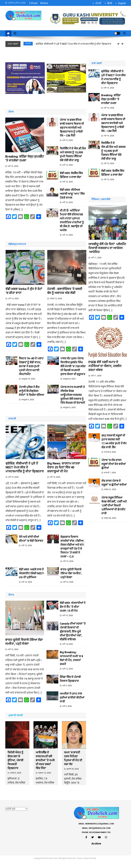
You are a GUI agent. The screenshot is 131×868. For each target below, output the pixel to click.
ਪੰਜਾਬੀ (98, 3)
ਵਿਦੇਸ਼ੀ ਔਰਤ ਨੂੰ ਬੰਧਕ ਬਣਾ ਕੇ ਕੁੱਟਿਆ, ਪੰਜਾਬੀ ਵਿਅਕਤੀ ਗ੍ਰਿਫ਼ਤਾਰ (15, 767)
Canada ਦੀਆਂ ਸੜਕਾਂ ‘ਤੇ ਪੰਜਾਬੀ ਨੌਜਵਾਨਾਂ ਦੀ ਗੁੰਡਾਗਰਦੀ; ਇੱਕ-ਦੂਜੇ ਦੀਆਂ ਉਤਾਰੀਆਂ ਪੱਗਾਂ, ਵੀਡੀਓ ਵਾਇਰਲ (73, 638)
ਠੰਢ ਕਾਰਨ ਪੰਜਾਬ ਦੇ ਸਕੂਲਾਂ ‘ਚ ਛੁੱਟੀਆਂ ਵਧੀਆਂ (114, 489)
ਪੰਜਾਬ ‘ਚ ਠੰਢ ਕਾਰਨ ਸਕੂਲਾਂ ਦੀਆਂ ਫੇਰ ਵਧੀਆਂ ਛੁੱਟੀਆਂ (114, 470)
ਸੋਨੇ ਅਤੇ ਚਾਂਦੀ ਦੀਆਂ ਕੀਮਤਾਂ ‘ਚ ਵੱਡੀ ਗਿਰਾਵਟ (31, 545)
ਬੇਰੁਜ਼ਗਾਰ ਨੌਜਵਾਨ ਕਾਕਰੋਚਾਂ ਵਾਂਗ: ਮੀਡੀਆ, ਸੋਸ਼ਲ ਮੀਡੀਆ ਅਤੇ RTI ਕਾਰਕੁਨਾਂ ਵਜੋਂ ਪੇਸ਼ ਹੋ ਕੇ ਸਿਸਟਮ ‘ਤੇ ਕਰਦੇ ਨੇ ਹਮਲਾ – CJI (72, 553)
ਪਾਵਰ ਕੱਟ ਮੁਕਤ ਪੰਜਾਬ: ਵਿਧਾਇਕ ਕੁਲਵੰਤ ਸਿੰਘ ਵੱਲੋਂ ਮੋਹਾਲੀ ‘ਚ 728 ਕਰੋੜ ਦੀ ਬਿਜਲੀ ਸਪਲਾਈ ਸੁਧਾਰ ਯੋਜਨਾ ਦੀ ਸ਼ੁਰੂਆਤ (73, 369)
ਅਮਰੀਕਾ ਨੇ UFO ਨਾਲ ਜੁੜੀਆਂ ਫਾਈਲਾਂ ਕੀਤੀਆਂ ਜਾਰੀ (72, 704)
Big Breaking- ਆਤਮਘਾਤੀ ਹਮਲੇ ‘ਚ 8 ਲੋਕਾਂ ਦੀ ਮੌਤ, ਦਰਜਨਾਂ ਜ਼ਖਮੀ (71, 664)
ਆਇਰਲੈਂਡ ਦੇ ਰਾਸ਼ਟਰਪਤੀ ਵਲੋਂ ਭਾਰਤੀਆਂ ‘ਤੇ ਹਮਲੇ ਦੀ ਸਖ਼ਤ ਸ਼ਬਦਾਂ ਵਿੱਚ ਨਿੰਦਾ (45, 767)
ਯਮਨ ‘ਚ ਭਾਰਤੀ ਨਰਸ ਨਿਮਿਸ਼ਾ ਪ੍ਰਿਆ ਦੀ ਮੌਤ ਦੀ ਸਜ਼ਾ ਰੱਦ (73, 765)
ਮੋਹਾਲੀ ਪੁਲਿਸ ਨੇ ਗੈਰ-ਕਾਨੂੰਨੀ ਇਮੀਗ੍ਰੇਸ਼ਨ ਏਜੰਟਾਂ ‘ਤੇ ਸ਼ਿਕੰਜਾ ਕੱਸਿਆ (32, 394)
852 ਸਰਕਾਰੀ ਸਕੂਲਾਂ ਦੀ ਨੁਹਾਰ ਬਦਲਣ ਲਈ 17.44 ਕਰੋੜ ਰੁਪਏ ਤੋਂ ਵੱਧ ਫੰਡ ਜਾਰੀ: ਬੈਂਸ (114, 448)
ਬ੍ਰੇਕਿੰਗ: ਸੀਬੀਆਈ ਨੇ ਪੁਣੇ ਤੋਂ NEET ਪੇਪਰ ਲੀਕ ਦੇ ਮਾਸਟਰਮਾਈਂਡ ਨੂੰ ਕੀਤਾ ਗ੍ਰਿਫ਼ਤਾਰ (73, 44)
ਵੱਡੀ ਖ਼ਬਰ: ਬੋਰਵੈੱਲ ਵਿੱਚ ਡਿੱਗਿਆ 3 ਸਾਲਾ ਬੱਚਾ (71, 175)
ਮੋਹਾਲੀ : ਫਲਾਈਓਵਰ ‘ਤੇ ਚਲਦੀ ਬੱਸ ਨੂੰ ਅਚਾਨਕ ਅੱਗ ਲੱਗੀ (65, 294)
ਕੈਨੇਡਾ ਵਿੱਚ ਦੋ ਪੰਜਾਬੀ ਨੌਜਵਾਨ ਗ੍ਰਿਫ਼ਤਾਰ (70, 685)
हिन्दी (110, 3)
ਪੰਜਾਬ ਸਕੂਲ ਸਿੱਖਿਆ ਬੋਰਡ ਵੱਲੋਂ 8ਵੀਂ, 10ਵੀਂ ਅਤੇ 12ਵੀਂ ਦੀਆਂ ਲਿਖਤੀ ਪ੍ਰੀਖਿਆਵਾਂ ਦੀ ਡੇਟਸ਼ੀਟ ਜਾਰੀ (114, 512)
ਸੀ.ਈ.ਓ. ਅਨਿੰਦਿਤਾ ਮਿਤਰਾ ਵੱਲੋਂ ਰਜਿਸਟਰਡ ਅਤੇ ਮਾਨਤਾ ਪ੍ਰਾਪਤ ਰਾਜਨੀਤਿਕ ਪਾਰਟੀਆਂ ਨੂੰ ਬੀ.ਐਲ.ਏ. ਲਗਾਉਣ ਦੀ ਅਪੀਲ (72, 220)
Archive (44, 3)
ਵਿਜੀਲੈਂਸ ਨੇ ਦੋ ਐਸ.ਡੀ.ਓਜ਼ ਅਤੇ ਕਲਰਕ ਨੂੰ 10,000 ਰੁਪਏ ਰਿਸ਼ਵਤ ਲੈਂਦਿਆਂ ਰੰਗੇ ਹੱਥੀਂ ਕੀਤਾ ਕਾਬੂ (73, 154)
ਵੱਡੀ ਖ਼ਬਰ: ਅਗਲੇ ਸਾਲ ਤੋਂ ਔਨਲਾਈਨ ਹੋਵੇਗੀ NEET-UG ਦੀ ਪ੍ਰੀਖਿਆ (32, 579)
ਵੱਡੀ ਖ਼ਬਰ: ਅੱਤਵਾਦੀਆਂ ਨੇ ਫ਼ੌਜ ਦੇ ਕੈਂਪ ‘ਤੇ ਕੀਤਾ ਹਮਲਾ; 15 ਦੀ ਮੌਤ (73, 613)
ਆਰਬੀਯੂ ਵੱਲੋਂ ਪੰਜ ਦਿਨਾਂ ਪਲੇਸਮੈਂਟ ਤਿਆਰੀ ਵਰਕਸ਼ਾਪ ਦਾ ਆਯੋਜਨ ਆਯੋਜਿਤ (107, 251)
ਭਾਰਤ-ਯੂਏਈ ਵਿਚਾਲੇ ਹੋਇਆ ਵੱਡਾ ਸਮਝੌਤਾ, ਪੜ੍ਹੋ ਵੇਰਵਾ (71, 579)
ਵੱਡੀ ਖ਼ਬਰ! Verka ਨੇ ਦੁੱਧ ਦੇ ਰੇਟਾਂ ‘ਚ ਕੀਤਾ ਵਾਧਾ (24, 294)
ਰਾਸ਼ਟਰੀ (28, 43)
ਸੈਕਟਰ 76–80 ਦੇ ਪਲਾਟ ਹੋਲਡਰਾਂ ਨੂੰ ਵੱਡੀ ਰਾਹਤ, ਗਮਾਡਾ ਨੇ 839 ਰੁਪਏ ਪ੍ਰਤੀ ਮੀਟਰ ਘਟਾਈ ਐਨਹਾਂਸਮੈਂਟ (31, 369)
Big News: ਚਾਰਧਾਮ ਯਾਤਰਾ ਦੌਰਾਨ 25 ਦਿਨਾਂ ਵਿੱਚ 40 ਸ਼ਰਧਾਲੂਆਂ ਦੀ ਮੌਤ (64, 474)
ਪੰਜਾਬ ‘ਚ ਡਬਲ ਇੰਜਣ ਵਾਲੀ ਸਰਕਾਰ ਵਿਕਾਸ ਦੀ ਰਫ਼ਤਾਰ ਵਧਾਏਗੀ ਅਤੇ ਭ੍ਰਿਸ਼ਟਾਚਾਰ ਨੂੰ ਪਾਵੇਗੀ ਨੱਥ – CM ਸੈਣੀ (72, 128)
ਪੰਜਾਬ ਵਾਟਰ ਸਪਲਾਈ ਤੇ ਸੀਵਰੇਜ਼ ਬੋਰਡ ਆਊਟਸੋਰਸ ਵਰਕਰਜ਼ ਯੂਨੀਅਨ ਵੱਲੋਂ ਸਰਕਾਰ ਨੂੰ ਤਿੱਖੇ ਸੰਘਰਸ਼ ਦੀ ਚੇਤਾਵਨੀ (73, 398)
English (122, 3)
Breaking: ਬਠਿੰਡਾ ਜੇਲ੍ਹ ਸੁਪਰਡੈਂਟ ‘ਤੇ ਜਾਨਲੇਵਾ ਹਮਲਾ (25, 162)
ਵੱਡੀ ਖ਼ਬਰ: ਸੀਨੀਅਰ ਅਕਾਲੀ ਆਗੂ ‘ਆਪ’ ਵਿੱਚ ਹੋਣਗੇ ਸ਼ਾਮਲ (72, 194)
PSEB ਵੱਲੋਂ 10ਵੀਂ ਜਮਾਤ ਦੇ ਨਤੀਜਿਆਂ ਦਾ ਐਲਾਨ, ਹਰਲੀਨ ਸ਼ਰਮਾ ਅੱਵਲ (105, 372)
